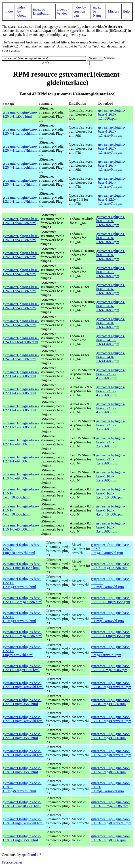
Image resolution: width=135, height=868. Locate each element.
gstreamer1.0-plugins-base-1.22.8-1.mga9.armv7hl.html (23, 685)
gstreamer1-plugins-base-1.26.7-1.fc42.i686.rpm (111, 272)
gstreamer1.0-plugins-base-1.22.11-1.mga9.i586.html (22, 668)
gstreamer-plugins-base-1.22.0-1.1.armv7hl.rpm (112, 199)
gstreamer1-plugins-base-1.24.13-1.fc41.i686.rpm (111, 340)
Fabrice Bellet (12, 862)
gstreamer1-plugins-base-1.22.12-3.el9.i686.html (21, 425)
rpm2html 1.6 (32, 855)
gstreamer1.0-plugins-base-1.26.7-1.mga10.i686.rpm (111, 566)
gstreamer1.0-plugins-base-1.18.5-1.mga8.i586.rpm (111, 770)
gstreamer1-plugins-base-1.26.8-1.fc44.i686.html (21, 221)
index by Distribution (41, 11)
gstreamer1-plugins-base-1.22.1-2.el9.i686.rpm (111, 442)
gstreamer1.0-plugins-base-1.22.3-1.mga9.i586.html (22, 736)
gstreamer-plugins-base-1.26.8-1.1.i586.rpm (112, 114)
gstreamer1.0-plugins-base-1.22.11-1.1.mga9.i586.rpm (111, 634)
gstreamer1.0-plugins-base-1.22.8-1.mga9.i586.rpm (111, 702)
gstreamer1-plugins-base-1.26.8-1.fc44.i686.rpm (111, 221)
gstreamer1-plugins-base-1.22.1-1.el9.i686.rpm (111, 459)
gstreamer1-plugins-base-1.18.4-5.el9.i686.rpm (111, 476)
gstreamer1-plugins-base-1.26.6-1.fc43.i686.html (21, 289)
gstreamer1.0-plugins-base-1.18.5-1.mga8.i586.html (22, 770)
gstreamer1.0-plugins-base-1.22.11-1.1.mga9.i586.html (22, 634)
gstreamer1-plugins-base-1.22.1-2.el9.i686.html (21, 442)
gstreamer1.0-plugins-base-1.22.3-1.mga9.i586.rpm (111, 736)
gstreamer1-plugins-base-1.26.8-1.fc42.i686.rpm (111, 255)
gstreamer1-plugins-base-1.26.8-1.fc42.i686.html (21, 255)
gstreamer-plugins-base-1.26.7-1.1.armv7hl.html (20, 148)
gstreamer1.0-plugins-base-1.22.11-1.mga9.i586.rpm (111, 668)
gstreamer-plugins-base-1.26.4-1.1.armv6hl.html (20, 165)
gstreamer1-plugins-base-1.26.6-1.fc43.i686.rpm (111, 289)
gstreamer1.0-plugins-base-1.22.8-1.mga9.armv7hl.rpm (111, 685)
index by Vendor (63, 11)
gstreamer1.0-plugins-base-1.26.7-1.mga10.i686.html (22, 566)
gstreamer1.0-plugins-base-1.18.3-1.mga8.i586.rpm (111, 838)
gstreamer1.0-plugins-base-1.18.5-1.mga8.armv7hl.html (23, 753)
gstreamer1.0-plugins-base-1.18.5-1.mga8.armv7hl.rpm (111, 753)
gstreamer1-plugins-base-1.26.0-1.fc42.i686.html (21, 323)
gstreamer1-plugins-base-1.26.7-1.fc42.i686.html (21, 272)
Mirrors (113, 11)
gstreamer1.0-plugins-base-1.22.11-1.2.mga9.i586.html (22, 600)
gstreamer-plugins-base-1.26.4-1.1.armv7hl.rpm (112, 182)
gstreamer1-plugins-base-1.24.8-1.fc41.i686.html (21, 357)
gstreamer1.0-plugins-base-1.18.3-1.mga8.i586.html (22, 838)
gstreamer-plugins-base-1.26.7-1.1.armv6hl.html (20, 131)
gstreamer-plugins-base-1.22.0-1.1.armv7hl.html (20, 199)
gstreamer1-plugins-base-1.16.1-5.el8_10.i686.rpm (111, 493)
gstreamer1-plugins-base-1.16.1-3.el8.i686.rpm (111, 527)
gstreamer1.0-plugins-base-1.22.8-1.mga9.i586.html (22, 702)
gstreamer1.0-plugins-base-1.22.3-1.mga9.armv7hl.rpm (111, 719)
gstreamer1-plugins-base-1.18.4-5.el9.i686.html (21, 476)
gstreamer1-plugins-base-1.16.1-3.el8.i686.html (21, 527)
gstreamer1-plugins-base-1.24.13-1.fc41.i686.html (21, 340)
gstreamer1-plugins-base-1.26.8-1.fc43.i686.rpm (111, 238)
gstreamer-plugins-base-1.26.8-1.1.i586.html (20, 114)
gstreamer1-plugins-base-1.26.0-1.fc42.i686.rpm (111, 323)
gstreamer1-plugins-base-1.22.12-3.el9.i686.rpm (111, 425)
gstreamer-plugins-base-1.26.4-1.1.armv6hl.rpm (112, 165)
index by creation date (80, 11)
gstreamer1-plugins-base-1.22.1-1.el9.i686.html (21, 459)
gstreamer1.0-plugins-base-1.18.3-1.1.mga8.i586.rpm (111, 804)
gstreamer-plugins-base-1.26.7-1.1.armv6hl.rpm (112, 131)
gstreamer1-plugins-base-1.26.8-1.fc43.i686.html (21, 238)
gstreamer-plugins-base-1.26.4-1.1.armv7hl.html (20, 182)
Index (9, 11)
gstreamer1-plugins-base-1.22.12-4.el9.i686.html (21, 374)
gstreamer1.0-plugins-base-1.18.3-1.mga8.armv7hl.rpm (111, 821)
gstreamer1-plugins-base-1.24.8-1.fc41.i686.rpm (111, 357)
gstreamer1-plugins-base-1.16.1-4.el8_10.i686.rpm (111, 510)
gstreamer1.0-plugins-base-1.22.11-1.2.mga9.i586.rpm (111, 600)
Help (126, 11)
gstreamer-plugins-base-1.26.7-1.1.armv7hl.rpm (112, 148)
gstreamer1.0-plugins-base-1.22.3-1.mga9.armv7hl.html (23, 719)
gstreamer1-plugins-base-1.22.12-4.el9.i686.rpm (111, 374)
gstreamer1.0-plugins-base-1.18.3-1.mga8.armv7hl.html (23, 821)
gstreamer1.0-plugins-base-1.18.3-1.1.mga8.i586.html (22, 804)
